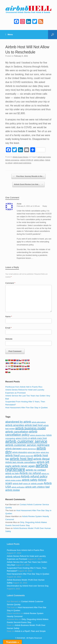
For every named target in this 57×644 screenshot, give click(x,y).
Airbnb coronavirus (12, 160)
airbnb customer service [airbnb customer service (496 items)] (26, 441)
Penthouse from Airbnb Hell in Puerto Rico (24, 387)
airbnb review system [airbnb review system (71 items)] (13, 480)
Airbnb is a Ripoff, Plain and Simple (30, 631)
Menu (9, 35)
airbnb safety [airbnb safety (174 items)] (30, 480)
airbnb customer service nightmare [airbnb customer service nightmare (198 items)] (27, 445)
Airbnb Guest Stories (21, 157)
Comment (10, 283)
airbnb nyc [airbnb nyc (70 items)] (45, 474)
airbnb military (39, 160)
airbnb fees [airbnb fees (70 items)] (45, 452)
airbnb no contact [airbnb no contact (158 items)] (36, 470)
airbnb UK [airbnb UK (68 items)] (27, 484)
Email (8, 328)
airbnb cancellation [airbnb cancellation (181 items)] (17, 432)
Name (9, 317)
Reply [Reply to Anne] (45, 206)
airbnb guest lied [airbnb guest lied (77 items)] (27, 456)
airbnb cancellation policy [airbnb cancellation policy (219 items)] (21, 433)
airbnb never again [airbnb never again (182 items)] (24, 466)
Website (9, 339)
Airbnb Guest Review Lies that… (28, 184)
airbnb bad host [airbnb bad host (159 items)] (34, 425)
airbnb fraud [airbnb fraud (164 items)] (12, 455)
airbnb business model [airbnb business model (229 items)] (30, 428)
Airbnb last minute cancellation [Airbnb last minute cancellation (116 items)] (21, 462)
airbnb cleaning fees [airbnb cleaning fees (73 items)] (38, 435)
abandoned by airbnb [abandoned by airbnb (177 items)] (18, 422)
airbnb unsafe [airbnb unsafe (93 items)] (37, 483)
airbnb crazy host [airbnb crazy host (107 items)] (39, 438)
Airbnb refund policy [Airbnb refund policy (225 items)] (34, 476)
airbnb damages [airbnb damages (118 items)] (14, 448)
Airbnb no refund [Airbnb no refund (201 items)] (30, 473)
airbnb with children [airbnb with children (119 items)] (35, 487)
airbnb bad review (44, 157)
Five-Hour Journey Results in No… (28, 176)
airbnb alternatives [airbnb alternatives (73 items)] (39, 422)
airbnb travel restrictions (22, 163)
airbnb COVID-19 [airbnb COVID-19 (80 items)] (23, 438)
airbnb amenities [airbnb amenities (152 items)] (15, 425)
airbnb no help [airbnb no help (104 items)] (12, 473)
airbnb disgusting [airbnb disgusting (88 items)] (20, 452)
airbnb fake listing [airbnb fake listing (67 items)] (34, 452)
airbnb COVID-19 (27, 160)
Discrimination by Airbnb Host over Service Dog (28, 586)
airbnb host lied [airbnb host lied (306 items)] (21, 459)
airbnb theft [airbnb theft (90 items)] (18, 483)
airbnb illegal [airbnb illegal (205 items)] (41, 459)
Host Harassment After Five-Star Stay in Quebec (27, 408)
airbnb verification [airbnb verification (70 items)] (18, 487)
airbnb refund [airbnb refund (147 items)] (13, 477)
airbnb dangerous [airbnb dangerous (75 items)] (29, 449)
